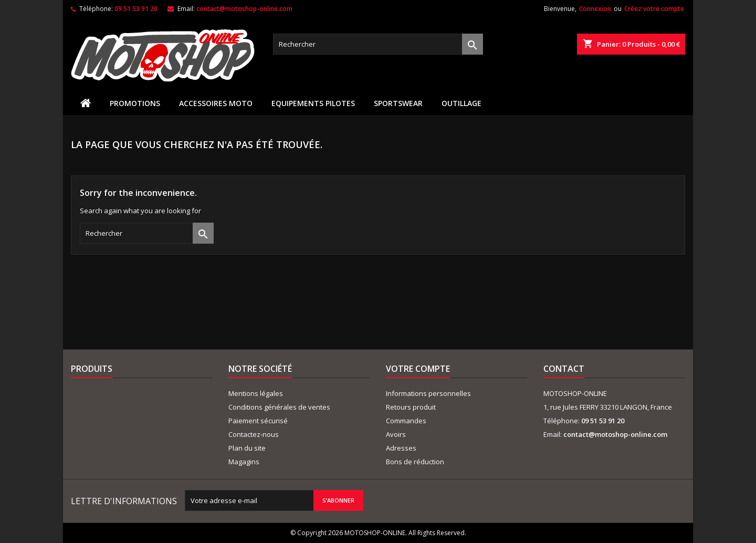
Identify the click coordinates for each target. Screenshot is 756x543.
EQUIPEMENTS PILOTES (313, 103)
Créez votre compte (654, 9)
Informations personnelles (428, 393)
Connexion (595, 9)
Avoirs (396, 434)
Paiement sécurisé (258, 421)
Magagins (244, 462)
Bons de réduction (415, 462)
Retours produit (411, 407)
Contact (564, 369)
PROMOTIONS (135, 103)
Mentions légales (256, 393)
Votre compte (418, 369)
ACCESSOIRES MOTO (216, 103)
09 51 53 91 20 (136, 9)
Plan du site (247, 448)
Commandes (406, 421)
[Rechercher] (378, 44)
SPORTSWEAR (398, 103)
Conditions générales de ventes (279, 407)
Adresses (401, 448)
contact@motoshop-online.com (244, 9)
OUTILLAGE (461, 103)
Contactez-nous (254, 434)
